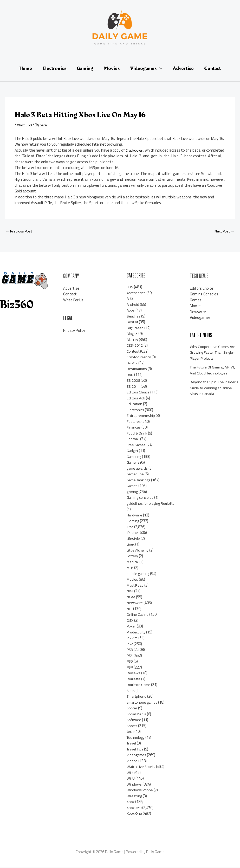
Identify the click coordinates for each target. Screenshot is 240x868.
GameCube (136, 474)
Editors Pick (136, 399)
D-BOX (132, 363)
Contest (134, 352)
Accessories (136, 293)
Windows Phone (140, 790)
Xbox (131, 802)
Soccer (132, 708)
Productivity (137, 633)
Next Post (223, 231)
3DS (130, 287)
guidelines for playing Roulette (144, 507)
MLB (130, 568)
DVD (130, 375)
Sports (132, 726)
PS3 (130, 650)
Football (133, 439)
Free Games (137, 445)
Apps (131, 311)
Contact (70, 294)
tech (130, 732)
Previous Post (20, 231)
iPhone (132, 533)
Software (135, 720)
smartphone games (143, 703)
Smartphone (137, 697)
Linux (131, 545)
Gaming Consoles (204, 294)
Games (132, 486)
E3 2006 (133, 381)
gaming (133, 492)
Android (133, 305)
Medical (133, 562)
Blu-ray (133, 340)
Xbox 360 (24, 125)
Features (134, 422)
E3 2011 (133, 387)
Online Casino (138, 615)
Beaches (134, 317)
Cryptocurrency (139, 357)
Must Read (136, 586)
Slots (131, 691)
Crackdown (135, 150)
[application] (159, 68)
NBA (130, 591)
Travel (132, 744)
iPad (130, 527)
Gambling (134, 457)
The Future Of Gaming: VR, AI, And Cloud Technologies (214, 371)
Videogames (137, 755)
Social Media (137, 714)
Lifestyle (134, 539)
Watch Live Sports (142, 767)
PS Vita (133, 638)
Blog (130, 334)
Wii (129, 773)
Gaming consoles (141, 498)
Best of (133, 322)
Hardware (135, 516)
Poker (131, 627)
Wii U (131, 779)
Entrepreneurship (141, 416)
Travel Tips (136, 750)
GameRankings (139, 480)
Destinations (137, 369)
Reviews (134, 673)
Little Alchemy (139, 551)
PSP (130, 668)
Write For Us (73, 300)
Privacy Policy (74, 331)
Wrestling (135, 796)
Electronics (136, 410)
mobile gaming (139, 574)
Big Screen (135, 328)
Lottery (133, 556)
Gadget (133, 451)
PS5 (130, 662)
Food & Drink (137, 434)
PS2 (130, 644)
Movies (132, 580)
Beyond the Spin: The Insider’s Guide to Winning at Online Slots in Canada (215, 388)
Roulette (134, 679)
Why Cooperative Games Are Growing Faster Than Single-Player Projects (214, 353)
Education (135, 404)
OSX (130, 621)
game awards (138, 469)
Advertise (71, 289)
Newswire (135, 603)
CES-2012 (135, 346)
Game (132, 463)
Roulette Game (140, 685)
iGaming (133, 521)
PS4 (130, 656)
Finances (134, 428)
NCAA (131, 597)
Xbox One (134, 814)
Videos (132, 761)
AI (128, 299)
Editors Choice (138, 393)
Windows (134, 785)
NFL (130, 609)
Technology (136, 738)
